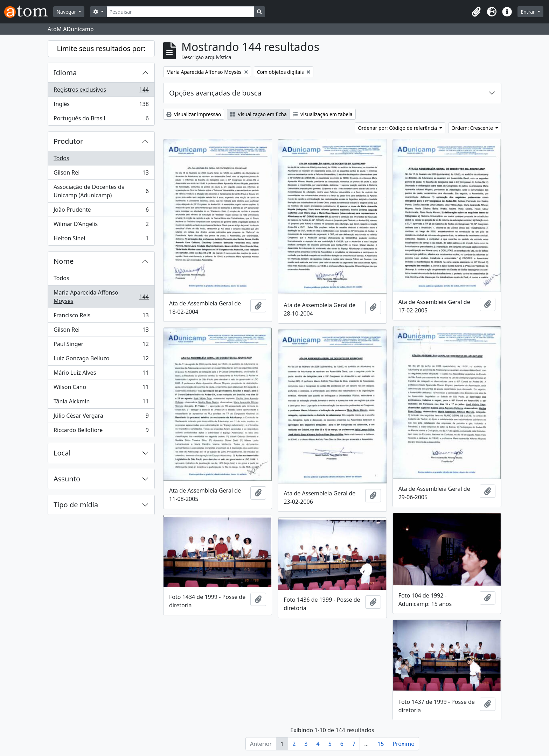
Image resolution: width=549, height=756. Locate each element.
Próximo (404, 744)
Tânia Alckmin (101, 403)
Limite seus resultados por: (101, 48)
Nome (64, 261)
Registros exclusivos (101, 91)
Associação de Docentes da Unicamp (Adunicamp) (101, 191)
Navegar (67, 12)
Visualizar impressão (194, 114)
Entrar (528, 12)
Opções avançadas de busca (215, 93)
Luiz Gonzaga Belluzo (101, 360)
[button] (476, 12)
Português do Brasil (101, 120)
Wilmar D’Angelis (101, 225)
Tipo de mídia (76, 505)
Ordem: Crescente (473, 128)
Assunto (67, 479)
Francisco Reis (101, 317)
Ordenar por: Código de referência (398, 128)
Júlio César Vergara (101, 417)
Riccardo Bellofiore (101, 431)
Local (62, 453)
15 (381, 744)
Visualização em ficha (258, 114)
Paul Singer (101, 345)
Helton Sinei (101, 240)
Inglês (101, 105)
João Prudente (101, 211)
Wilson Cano (101, 388)
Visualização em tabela (323, 114)
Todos (61, 158)
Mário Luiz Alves (101, 374)
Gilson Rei (101, 174)
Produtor (68, 141)
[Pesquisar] (180, 12)
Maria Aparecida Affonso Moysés (101, 297)
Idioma (65, 73)
